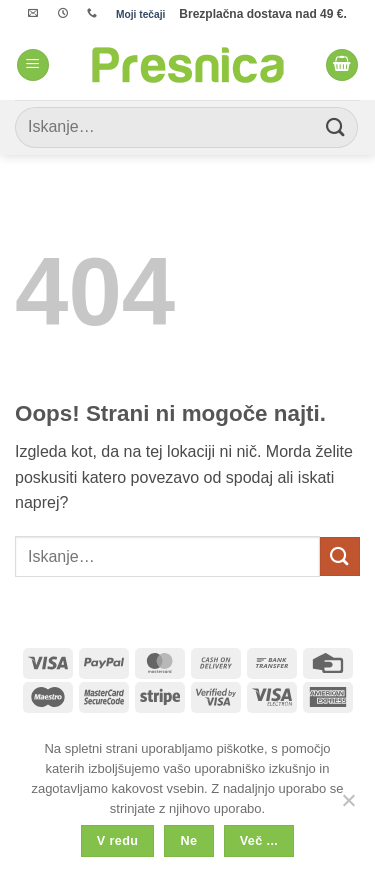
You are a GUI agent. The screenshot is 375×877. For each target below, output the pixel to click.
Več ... (259, 841)
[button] (33, 65)
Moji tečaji (140, 14)
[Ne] (348, 806)
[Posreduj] (336, 127)
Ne (189, 841)
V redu (118, 841)
